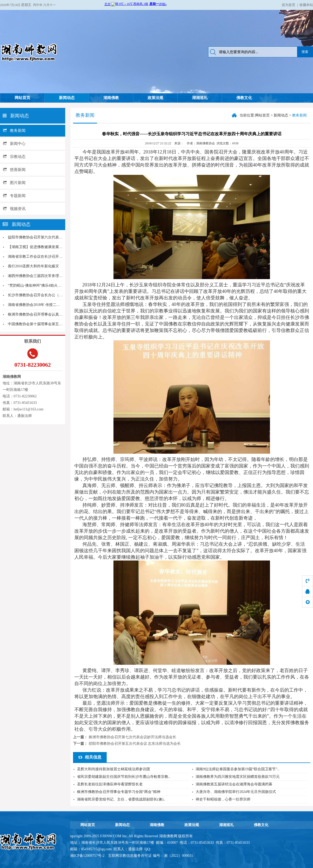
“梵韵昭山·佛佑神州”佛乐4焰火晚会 (36, 285)
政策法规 (155, 98)
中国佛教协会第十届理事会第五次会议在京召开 (46, 324)
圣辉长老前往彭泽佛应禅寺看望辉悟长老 (110, 784)
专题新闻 (14, 196)
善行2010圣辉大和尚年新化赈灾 (33, 266)
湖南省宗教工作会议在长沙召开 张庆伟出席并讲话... (50, 257)
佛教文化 (244, 98)
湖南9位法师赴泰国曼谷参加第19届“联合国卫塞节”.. (237, 769)
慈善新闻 (14, 170)
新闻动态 (67, 98)
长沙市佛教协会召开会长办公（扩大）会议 (43, 295)
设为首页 (288, 5)
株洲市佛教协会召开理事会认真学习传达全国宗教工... (51, 314)
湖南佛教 (111, 98)
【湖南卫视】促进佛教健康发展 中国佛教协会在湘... (50, 247)
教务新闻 (14, 131)
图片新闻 (14, 183)
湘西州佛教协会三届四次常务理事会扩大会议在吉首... (51, 276)
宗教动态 (14, 157)
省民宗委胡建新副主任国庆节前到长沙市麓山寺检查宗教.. (124, 777)
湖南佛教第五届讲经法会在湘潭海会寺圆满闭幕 (234, 784)
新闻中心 (14, 144)
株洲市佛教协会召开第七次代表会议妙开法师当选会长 (133, 737)
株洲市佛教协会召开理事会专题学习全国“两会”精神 (119, 792)
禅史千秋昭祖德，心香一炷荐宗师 (223, 799)
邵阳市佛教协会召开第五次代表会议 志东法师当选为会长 (135, 744)
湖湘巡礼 (200, 98)
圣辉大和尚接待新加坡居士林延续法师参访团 (113, 769)
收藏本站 (306, 5)
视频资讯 (14, 209)
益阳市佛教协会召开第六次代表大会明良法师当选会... (51, 237)
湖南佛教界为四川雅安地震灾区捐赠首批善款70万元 (238, 777)
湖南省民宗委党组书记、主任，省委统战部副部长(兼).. (121, 799)
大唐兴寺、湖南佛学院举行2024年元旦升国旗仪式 (236, 792)
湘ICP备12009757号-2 (88, 856)
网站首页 (22, 98)
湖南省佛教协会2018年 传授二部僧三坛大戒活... (46, 305)
